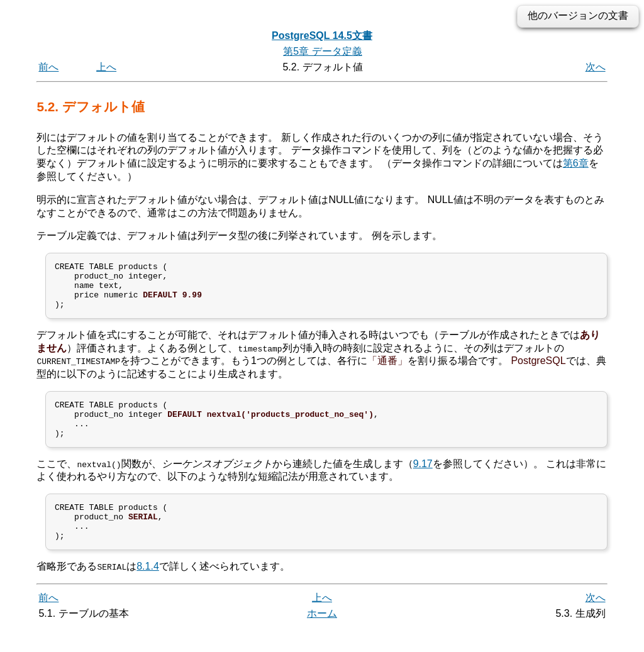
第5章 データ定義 (322, 51)
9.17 (423, 481)
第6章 (576, 163)
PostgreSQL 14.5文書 (322, 36)
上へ (106, 67)
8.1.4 (148, 591)
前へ (48, 67)
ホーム (322, 638)
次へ (596, 67)
